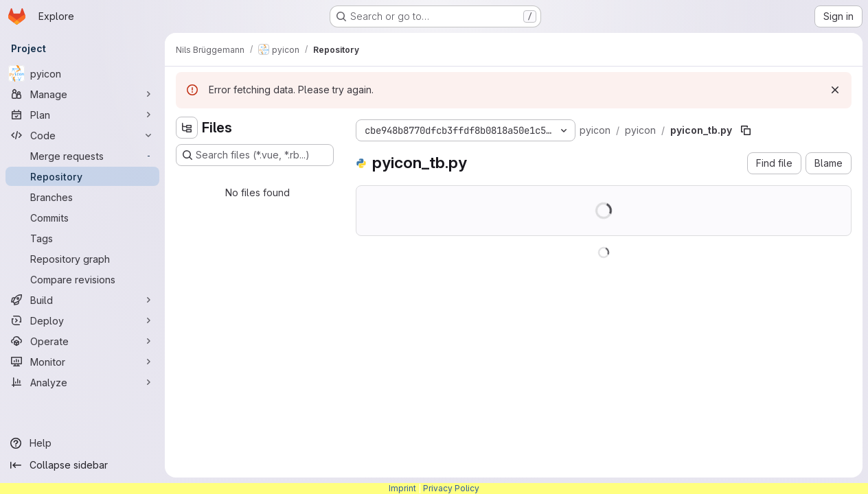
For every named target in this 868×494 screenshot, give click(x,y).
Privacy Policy (451, 488)
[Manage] (82, 94)
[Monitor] (82, 362)
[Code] (82, 135)
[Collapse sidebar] (82, 465)
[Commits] (82, 217)
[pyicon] (82, 73)
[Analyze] (82, 382)
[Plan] (82, 115)
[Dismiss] (835, 90)
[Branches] (82, 197)
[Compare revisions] (82, 279)
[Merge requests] (82, 156)
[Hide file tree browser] (187, 128)
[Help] (82, 443)
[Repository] (82, 176)
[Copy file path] (746, 130)
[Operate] (82, 341)
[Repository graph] (82, 259)
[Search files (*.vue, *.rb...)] (255, 155)
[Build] (82, 300)
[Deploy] (82, 320)
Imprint (402, 488)
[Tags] (82, 238)
